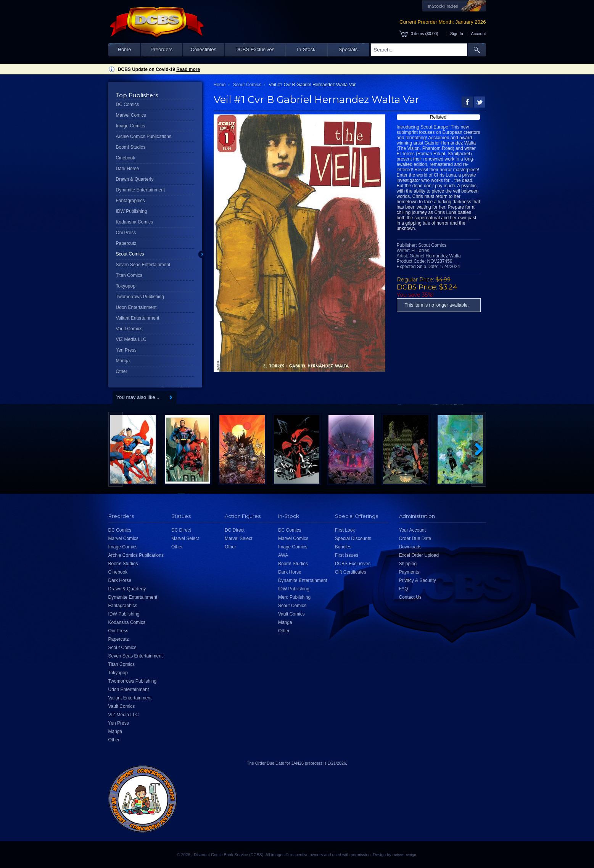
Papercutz (126, 243)
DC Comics (128, 104)
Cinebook (126, 158)
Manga (123, 361)
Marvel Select (185, 538)
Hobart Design (404, 855)
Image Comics (131, 126)
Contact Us (410, 597)
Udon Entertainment (136, 307)
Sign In (457, 34)
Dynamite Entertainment (141, 190)
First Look (345, 530)
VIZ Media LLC (131, 339)
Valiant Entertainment (138, 318)
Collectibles (204, 49)
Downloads (410, 547)
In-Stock (306, 49)
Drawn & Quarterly (135, 179)
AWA (283, 555)
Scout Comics (130, 254)
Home (124, 49)
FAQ (404, 589)
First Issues (347, 555)
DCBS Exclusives (255, 49)
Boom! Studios (131, 147)
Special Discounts (353, 538)
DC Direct (181, 530)
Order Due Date (415, 538)
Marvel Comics (131, 115)
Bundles (343, 547)
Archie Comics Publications (144, 137)
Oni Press (126, 233)
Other (122, 371)
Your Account (412, 530)
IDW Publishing (132, 211)
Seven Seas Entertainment (143, 265)
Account (478, 34)
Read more (188, 69)
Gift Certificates (351, 572)
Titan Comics (129, 275)
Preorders (162, 49)
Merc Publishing (294, 597)
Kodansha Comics (134, 222)
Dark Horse (128, 169)
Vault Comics (129, 329)
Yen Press (126, 350)
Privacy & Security (418, 580)
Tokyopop (126, 286)
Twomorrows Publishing (140, 297)
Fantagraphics (130, 201)
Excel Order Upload (419, 555)
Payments (409, 572)
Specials (348, 49)
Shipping (408, 564)
